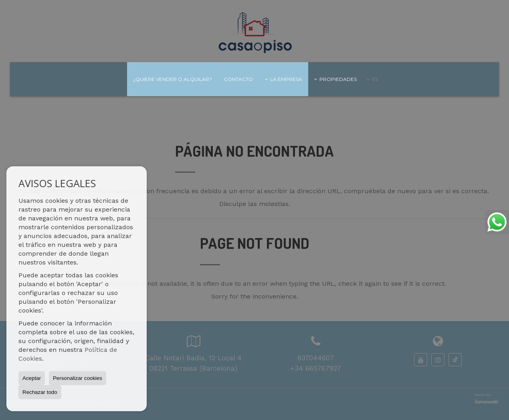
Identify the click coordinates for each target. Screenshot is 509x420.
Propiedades (335, 79)
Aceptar (32, 378)
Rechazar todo (40, 392)
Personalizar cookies (78, 378)
